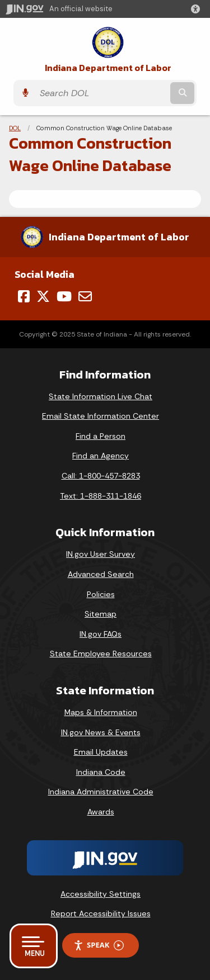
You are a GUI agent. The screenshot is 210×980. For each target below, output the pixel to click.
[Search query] (101, 93)
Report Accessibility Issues (101, 913)
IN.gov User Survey (101, 554)
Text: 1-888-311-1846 (101, 496)
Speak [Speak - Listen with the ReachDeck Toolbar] (99, 945)
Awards (101, 812)
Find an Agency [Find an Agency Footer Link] (101, 456)
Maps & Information (101, 712)
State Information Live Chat (101, 396)
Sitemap (101, 614)
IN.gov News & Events (101, 732)
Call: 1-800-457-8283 (101, 476)
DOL (15, 128)
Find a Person (101, 436)
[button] (198, 9)
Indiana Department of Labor (108, 68)
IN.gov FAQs (101, 634)
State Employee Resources (101, 654)
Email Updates (101, 752)
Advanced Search (101, 574)
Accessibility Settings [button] (101, 894)
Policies (101, 594)
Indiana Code (101, 772)
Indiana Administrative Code (101, 792)
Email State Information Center (101, 416)
